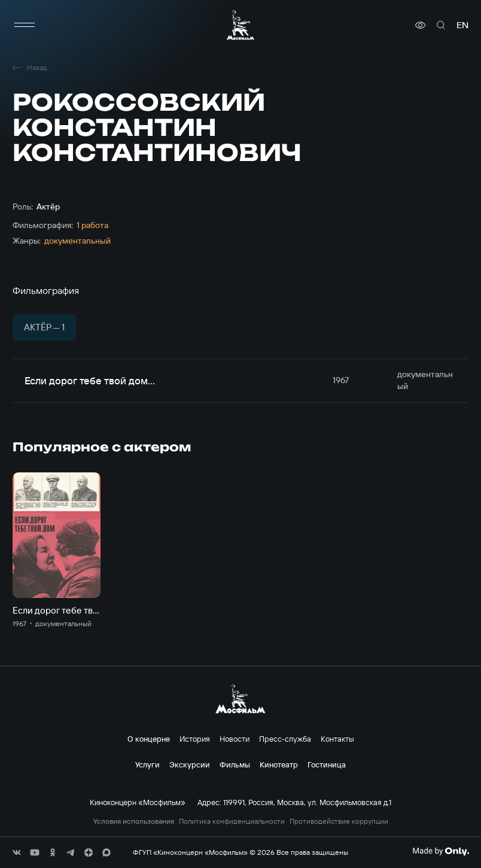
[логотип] (240, 25)
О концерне (149, 739)
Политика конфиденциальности (232, 821)
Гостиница (327, 764)
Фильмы (235, 764)
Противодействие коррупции (339, 821)
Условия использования (134, 821)
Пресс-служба (285, 739)
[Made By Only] (441, 851)
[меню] (25, 25)
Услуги (147, 764)
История (195, 739)
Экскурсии (190, 764)
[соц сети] (17, 852)
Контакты (337, 739)
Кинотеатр (279, 764)
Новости (235, 739)
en (462, 25)
